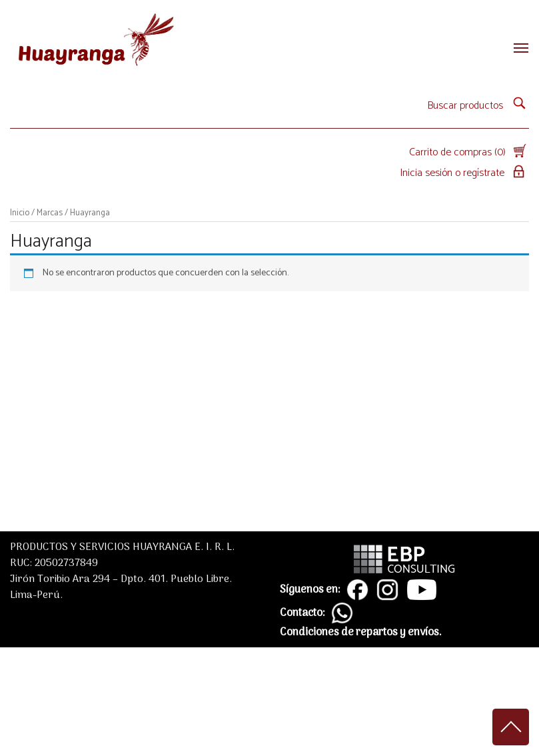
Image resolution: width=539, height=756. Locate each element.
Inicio (20, 213)
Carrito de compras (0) (469, 152)
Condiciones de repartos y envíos (359, 633)
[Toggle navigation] (517, 48)
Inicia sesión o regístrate (464, 173)
